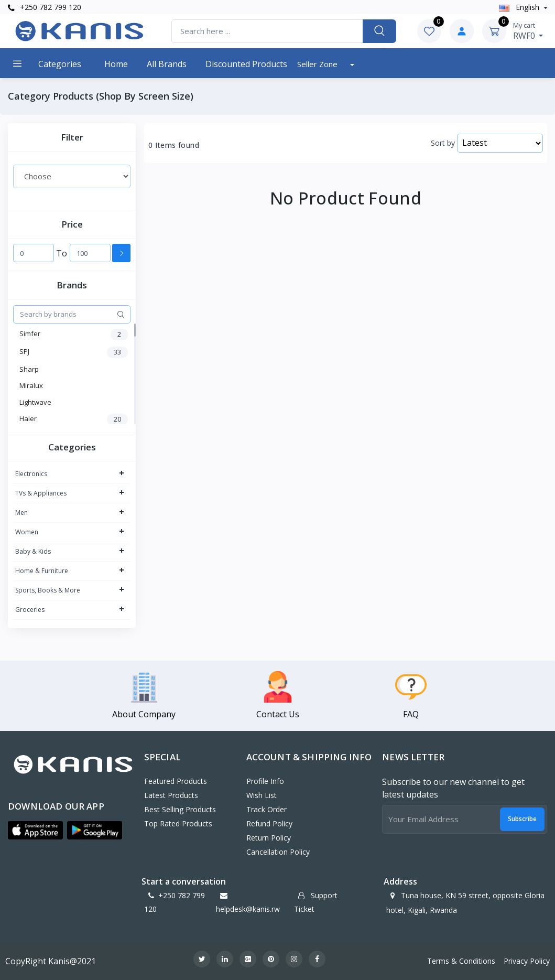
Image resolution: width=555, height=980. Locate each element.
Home (116, 64)
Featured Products (176, 781)
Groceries (30, 610)
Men (21, 513)
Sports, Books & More (48, 590)
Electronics (31, 474)
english (520, 7)
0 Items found (174, 145)
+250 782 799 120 (45, 7)
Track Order (266, 809)
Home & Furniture (42, 571)
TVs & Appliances (41, 493)
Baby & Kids (33, 551)
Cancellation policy (278, 852)
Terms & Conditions (461, 961)
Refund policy (269, 823)
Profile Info (265, 781)
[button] (35, 831)
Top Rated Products (178, 823)
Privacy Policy (527, 961)
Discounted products (246, 64)
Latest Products (171, 795)
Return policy (269, 838)
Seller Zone (318, 64)
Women (27, 532)
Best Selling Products (180, 809)
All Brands (167, 64)
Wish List (262, 795)
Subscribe (522, 819)
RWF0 (528, 31)
